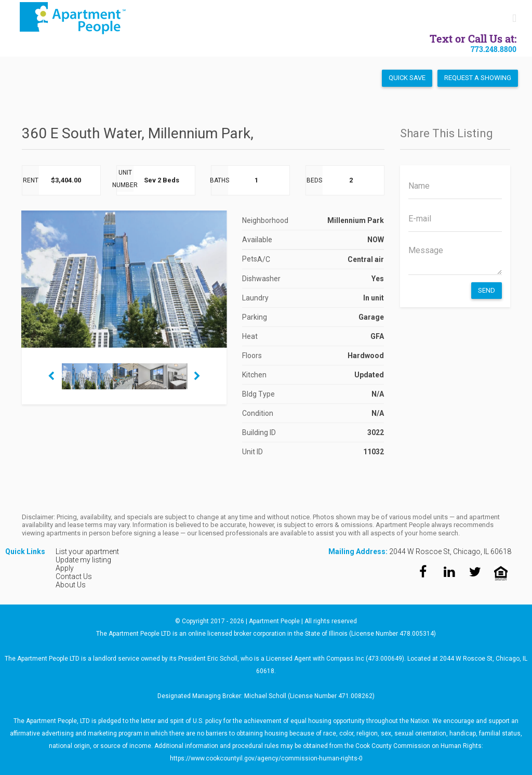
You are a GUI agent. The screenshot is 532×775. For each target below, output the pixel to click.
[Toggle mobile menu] (514, 18)
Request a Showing (478, 78)
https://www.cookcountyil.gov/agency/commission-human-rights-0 (266, 758)
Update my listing (83, 560)
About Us (71, 585)
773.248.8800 (494, 49)
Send (487, 290)
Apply (65, 568)
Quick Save (407, 78)
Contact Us (74, 576)
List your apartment (87, 551)
